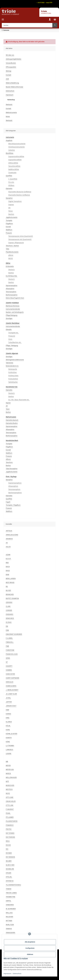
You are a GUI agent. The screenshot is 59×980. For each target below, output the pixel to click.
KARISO (8, 714)
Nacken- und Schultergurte (15, 312)
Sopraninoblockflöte (16, 156)
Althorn (8, 459)
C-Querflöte (13, 179)
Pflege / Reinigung (12, 345)
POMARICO (10, 825)
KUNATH (9, 738)
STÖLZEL (9, 877)
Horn (10, 339)
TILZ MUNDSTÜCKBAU (13, 885)
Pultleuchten (13, 376)
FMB (7, 646)
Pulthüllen (13, 372)
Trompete (9, 220)
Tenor (11, 211)
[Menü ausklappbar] (3, 18)
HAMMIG (9, 670)
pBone (11, 255)
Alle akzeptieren (30, 942)
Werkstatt (9, 105)
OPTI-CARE (10, 797)
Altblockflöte (13, 163)
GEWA (8, 658)
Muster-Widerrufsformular (15, 87)
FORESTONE (10, 650)
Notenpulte (13, 369)
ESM (7, 630)
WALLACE (9, 913)
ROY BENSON (10, 857)
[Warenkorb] (55, 20)
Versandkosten (11, 63)
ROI (7, 849)
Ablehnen (30, 954)
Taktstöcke (9, 363)
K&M (7, 710)
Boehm (11, 273)
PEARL (8, 813)
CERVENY (9, 602)
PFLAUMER (10, 817)
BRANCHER (10, 594)
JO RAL (8, 698)
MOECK (8, 773)
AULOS (8, 547)
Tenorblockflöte (14, 166)
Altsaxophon (10, 289)
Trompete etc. (14, 333)
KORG (8, 730)
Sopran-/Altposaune (16, 243)
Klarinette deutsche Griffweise (20, 192)
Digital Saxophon (15, 201)
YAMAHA (9, 929)
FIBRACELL (10, 642)
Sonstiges (9, 318)
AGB (7, 79)
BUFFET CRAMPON (12, 598)
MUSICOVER (10, 785)
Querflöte (9, 176)
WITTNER (9, 921)
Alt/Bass (11, 185)
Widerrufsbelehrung (12, 83)
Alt (9, 208)
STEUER (8, 873)
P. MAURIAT (10, 809)
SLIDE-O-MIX (10, 865)
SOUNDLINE (10, 869)
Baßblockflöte (14, 169)
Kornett (8, 227)
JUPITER (9, 702)
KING (8, 718)
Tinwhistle (12, 173)
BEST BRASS (10, 582)
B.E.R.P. (8, 559)
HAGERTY (9, 666)
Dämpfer (9, 329)
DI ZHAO (9, 622)
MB (7, 762)
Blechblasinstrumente (17, 144)
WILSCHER (9, 917)
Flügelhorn (9, 224)
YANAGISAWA (10, 933)
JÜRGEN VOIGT (11, 706)
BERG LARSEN (11, 578)
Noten (8, 116)
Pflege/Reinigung (12, 315)
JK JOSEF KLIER (11, 694)
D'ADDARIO (10, 614)
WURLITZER (10, 925)
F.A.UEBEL (9, 638)
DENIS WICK (10, 618)
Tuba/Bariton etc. (15, 342)
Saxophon (9, 198)
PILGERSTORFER (12, 821)
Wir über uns (10, 55)
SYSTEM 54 (10, 881)
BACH (8, 567)
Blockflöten (10, 153)
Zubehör (12, 150)
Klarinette (9, 188)
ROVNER (9, 853)
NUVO (11, 258)
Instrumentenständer (13, 309)
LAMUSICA (9, 750)
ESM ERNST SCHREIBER (14, 634)
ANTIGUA (9, 531)
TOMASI (9, 889)
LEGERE (9, 754)
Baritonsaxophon (12, 295)
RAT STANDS (10, 833)
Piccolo (11, 182)
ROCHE (8, 845)
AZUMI (8, 555)
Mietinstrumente (11, 112)
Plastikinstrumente (12, 252)
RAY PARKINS (10, 837)
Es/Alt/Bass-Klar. (12, 276)
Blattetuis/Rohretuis (13, 306)
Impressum (7, 974)
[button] (50, 20)
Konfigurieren (30, 948)
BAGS (8, 571)
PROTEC (9, 829)
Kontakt (8, 75)
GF (7, 662)
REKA (8, 841)
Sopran (11, 204)
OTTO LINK (10, 805)
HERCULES (10, 682)
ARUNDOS (9, 539)
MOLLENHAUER (11, 777)
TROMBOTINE (11, 897)
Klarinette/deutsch (12, 420)
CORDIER (9, 610)
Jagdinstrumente (12, 217)
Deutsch (11, 270)
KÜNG (8, 742)
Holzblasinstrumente (16, 147)
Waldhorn (9, 230)
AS (7, 543)
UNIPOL (8, 901)
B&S (7, 563)
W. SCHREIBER (11, 909)
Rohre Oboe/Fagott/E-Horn (15, 298)
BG (7, 586)
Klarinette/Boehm (12, 423)
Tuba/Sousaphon (12, 469)
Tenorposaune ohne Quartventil (21, 236)
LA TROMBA (10, 746)
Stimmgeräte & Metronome (15, 360)
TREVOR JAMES (11, 893)
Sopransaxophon (12, 285)
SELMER (9, 861)
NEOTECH (9, 789)
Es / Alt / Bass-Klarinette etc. (19, 400)
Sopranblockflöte (15, 160)
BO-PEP (8, 590)
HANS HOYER (10, 674)
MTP (7, 781)
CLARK (8, 606)
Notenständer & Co (12, 366)
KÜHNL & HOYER (11, 734)
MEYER (8, 765)
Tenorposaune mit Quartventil (20, 239)
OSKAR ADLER (11, 801)
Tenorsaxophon (11, 292)
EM (7, 626)
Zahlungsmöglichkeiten (14, 59)
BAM (7, 575)
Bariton (11, 214)
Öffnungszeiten (11, 67)
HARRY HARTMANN (12, 678)
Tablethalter (13, 382)
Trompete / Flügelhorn (13, 505)
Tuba (7, 249)
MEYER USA (10, 769)
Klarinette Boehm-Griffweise (19, 195)
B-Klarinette (10, 266)
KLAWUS (9, 722)
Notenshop (11, 100)
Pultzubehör (13, 379)
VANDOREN (10, 905)
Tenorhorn (9, 462)
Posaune (9, 233)
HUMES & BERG (11, 686)
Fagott (8, 502)
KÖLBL (8, 726)
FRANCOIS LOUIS (12, 654)
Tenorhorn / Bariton (12, 246)
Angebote (9, 140)
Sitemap (9, 71)
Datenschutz (17, 974)
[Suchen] (27, 25)
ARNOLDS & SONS (12, 535)
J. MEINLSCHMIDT (12, 690)
